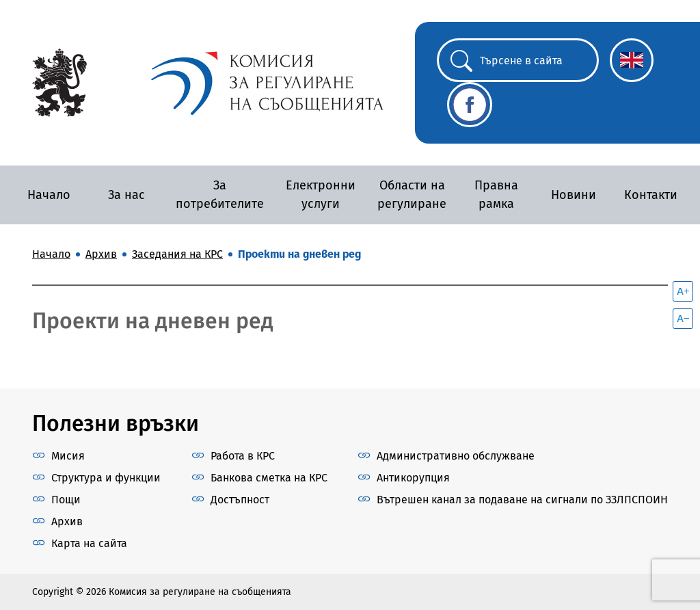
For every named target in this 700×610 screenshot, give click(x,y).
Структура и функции (106, 478)
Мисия (68, 456)
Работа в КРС (243, 456)
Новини (574, 195)
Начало (49, 195)
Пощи (66, 500)
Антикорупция (413, 478)
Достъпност (240, 500)
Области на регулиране (412, 195)
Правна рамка (496, 195)
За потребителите (220, 195)
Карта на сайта (89, 543)
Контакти (651, 195)
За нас (126, 195)
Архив (67, 521)
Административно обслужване (456, 456)
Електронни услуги (321, 195)
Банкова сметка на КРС (269, 478)
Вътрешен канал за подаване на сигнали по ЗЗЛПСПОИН (522, 500)
